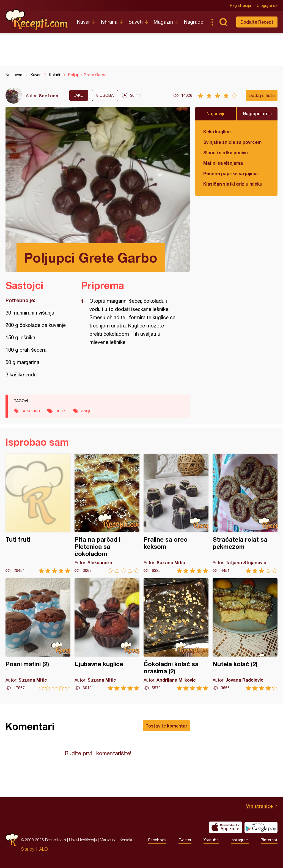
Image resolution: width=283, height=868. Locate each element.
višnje (86, 410)
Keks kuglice (217, 132)
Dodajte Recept (257, 22)
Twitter (185, 840)
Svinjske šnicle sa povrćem (232, 142)
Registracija (241, 5)
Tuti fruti (38, 513)
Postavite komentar (166, 726)
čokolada (31, 410)
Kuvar (83, 22)
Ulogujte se (267, 5)
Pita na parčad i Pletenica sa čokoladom (107, 513)
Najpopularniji (257, 113)
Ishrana (109, 22)
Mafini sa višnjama (223, 163)
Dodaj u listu (262, 95)
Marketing (108, 840)
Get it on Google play (261, 827)
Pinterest (269, 840)
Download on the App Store (226, 827)
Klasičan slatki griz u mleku (233, 184)
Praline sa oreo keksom (176, 513)
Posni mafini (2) (38, 634)
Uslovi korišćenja (83, 840)
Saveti (136, 22)
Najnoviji (215, 113)
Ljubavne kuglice (107, 634)
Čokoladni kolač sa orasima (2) (176, 634)
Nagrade (194, 22)
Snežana (49, 96)
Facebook (157, 840)
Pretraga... (223, 22)
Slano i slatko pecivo (226, 152)
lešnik (60, 410)
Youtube (211, 840)
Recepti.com (37, 20)
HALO (42, 849)
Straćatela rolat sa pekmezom (245, 513)
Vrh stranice (259, 806)
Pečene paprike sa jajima (230, 173)
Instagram (240, 840)
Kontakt (126, 840)
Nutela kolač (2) (245, 634)
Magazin (163, 22)
